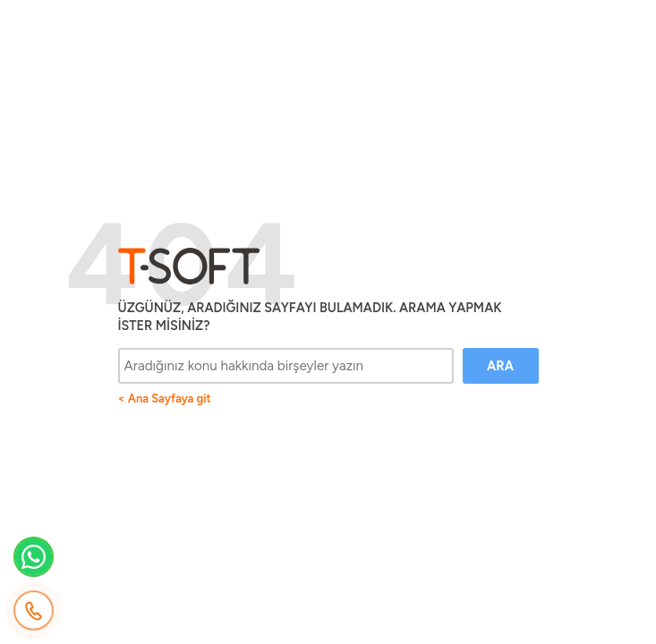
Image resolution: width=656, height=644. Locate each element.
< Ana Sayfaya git (165, 398)
